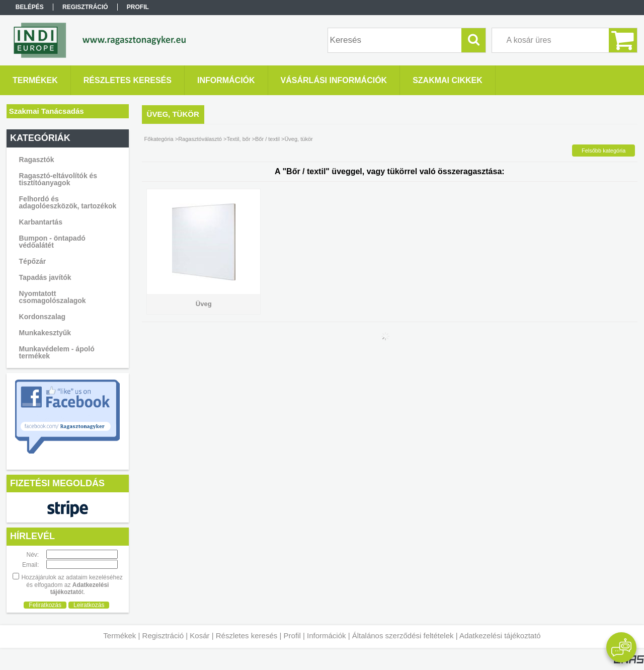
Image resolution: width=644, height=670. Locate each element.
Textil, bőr (238, 139)
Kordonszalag (43, 317)
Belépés (30, 7)
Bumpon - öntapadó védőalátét (52, 242)
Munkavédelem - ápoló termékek (57, 352)
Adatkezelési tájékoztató (500, 636)
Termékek (119, 636)
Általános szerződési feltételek (403, 636)
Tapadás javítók (45, 277)
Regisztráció (163, 636)
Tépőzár (33, 261)
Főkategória (159, 139)
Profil (292, 636)
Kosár (199, 636)
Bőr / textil (267, 139)
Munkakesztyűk (45, 333)
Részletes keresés (247, 636)
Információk (327, 636)
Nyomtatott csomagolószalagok (53, 297)
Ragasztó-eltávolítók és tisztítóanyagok (58, 179)
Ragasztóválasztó (200, 139)
